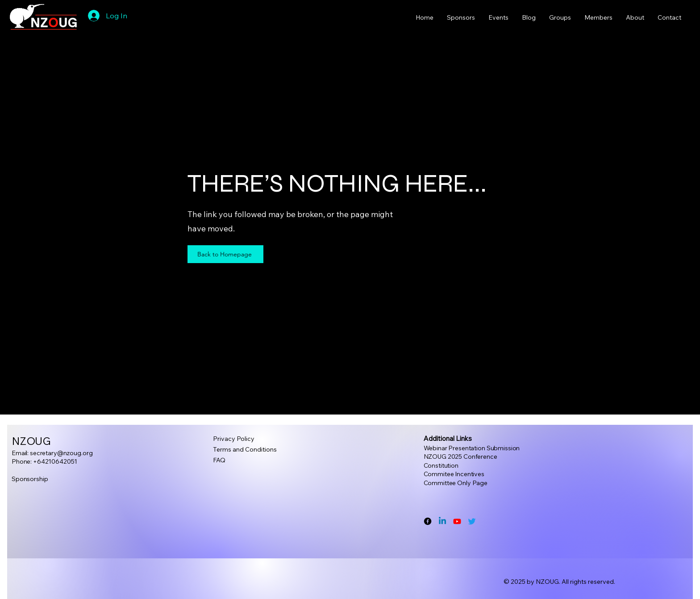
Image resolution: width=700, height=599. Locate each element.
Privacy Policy (234, 439)
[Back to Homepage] (225, 254)
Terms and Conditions (245, 449)
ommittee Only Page (457, 483)
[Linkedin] (442, 521)
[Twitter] (472, 521)
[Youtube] (457, 521)
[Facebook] (428, 521)
